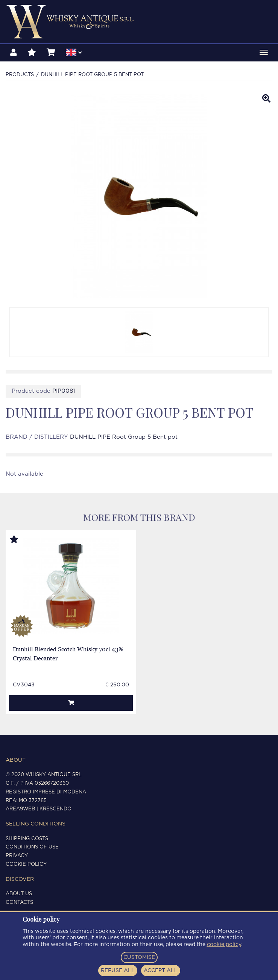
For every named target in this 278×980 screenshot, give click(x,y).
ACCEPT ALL (161, 971)
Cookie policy (26, 864)
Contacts (19, 903)
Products (20, 75)
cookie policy (224, 945)
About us (19, 894)
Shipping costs (27, 839)
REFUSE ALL (118, 971)
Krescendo (55, 809)
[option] (139, 332)
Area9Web (20, 809)
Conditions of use (32, 847)
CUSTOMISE (139, 957)
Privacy (17, 856)
